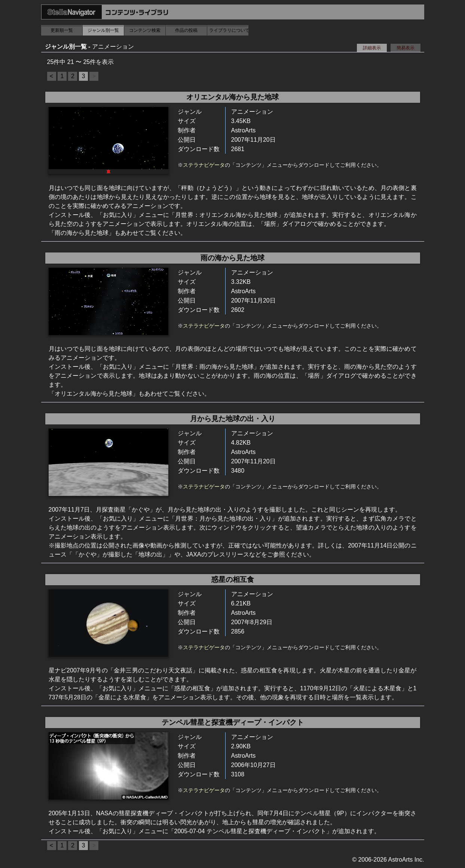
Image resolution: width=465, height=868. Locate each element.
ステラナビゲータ (204, 165)
